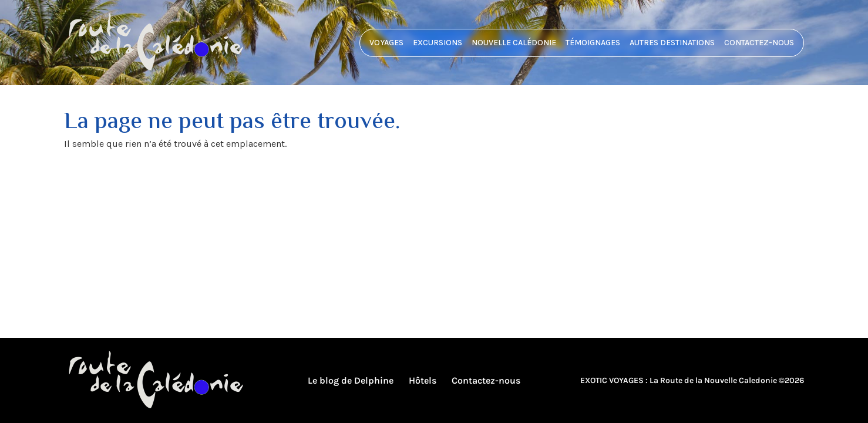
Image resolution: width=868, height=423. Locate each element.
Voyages (386, 43)
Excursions (438, 43)
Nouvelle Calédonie (514, 43)
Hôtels (423, 380)
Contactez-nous (759, 43)
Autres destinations (672, 43)
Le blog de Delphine (351, 380)
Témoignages (593, 43)
